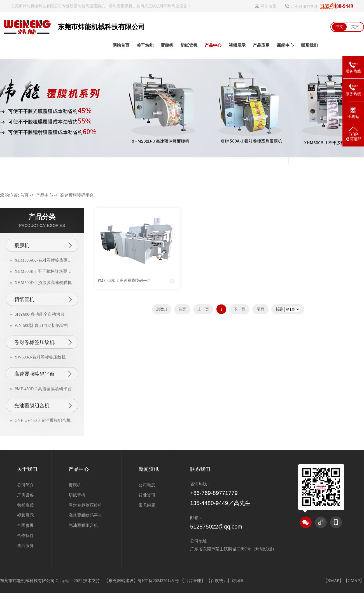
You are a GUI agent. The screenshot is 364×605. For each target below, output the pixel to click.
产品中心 (213, 45)
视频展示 (237, 45)
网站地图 (269, 6)
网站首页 (121, 45)
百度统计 (219, 581)
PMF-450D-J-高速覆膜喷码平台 (43, 389)
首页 (24, 195)
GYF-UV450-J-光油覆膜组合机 (43, 420)
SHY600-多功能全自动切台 (39, 314)
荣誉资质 (25, 505)
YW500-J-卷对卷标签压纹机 (40, 357)
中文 (339, 27)
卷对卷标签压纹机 (34, 342)
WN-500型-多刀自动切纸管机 (41, 325)
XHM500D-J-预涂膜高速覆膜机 (43, 283)
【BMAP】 (333, 581)
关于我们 (27, 469)
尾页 (260, 309)
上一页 (203, 309)
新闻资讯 (149, 469)
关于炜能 (145, 45)
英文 (355, 27)
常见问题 (147, 505)
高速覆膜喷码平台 (77, 195)
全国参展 (25, 525)
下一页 (239, 309)
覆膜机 (167, 45)
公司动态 (147, 485)
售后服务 (25, 546)
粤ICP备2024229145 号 (159, 581)
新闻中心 (285, 45)
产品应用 (261, 45)
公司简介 (25, 485)
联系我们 (309, 45)
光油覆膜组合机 (32, 406)
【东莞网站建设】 (121, 581)
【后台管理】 (193, 581)
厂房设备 (25, 495)
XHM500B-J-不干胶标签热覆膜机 (44, 271)
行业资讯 (147, 495)
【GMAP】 (354, 581)
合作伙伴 (25, 536)
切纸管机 (189, 45)
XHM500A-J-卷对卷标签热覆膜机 (44, 260)
